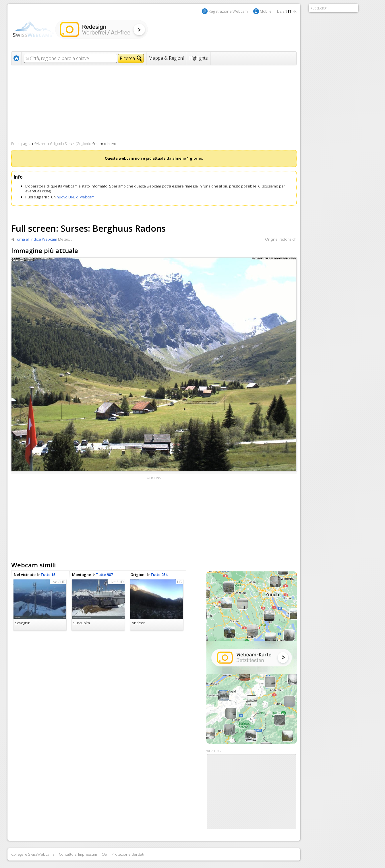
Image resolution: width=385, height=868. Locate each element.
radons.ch (288, 239)
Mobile (266, 11)
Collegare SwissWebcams (33, 854)
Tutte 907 (104, 575)
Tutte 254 (159, 575)
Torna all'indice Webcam (36, 239)
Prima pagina (21, 144)
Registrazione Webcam (228, 11)
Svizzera (41, 144)
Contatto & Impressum (78, 854)
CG (104, 854)
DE (279, 11)
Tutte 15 (48, 575)
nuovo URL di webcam (76, 197)
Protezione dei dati (128, 854)
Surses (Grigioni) (77, 144)
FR (295, 11)
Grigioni (56, 144)
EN (285, 11)
